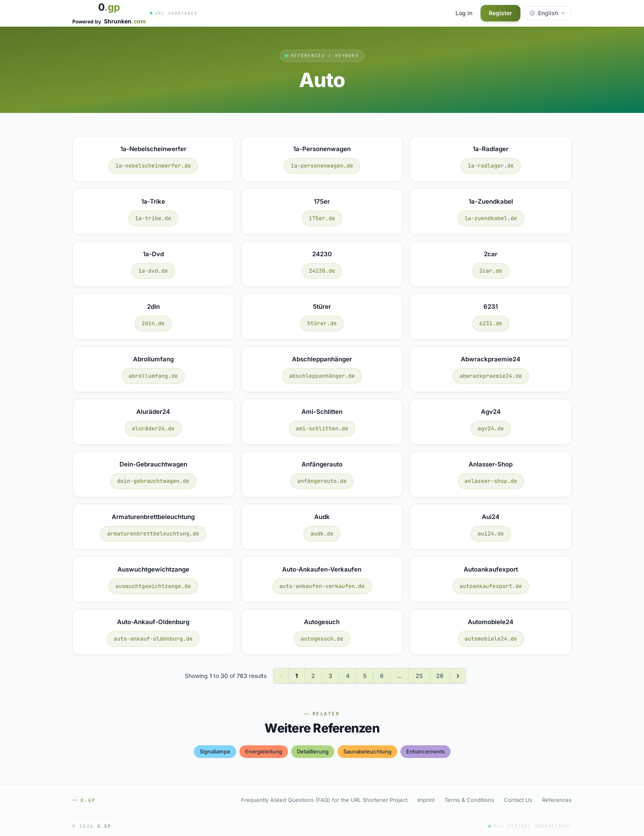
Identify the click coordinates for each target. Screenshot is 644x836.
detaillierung (313, 751)
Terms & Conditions (469, 800)
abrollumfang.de (153, 376)
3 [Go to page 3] (330, 676)
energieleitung (264, 751)
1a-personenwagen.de (322, 166)
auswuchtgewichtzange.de (153, 586)
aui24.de (491, 534)
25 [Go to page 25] (419, 676)
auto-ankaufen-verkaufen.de (322, 586)
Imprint (426, 800)
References (557, 800)
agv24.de (491, 428)
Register (500, 13)
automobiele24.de (491, 639)
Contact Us (518, 800)
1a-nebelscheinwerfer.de (153, 166)
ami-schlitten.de (322, 428)
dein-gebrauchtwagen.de (153, 481)
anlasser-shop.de (491, 481)
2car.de (491, 271)
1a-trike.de (153, 218)
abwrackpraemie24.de (491, 376)
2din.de (153, 323)
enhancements (425, 751)
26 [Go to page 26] (440, 676)
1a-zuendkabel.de (491, 218)
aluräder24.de (153, 428)
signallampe (215, 751)
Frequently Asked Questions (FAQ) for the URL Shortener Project (324, 800)
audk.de (322, 534)
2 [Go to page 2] (313, 676)
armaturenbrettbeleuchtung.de (153, 534)
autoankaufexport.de (491, 586)
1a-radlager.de (491, 166)
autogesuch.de (322, 639)
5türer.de (322, 323)
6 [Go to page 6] (382, 676)
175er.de (322, 218)
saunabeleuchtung (367, 751)
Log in (464, 13)
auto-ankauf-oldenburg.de (153, 639)
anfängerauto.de (322, 481)
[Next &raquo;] (458, 676)
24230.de (322, 271)
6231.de (491, 323)
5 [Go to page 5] (365, 676)
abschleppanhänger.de (322, 376)
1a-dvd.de (153, 271)
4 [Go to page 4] (348, 676)
